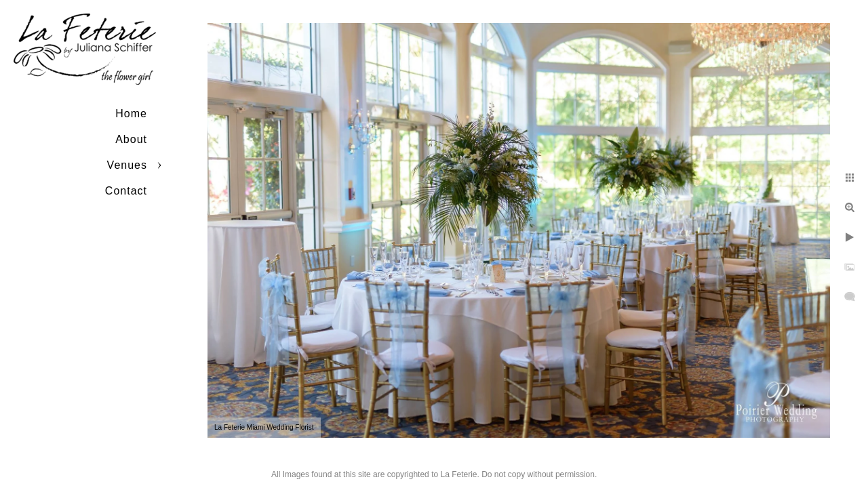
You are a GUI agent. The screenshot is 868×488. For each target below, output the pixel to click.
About (131, 139)
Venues (127, 165)
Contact (126, 191)
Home (131, 114)
